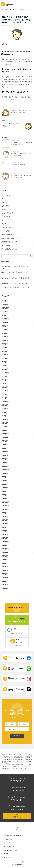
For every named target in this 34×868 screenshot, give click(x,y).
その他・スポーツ (7, 227)
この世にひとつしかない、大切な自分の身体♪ (16, 279)
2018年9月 (5, 473)
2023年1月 (5, 348)
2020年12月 (5, 401)
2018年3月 (5, 491)
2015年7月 (5, 585)
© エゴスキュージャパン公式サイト (17, 862)
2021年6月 (5, 384)
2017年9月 (5, 513)
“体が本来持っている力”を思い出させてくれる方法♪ (16, 268)
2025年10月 (5, 308)
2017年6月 (5, 524)
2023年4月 (5, 344)
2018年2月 (5, 495)
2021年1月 (5, 398)
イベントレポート (7, 195)
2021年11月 (5, 376)
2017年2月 (5, 538)
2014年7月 (5, 588)
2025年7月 (5, 312)
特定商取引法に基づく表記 (10, 850)
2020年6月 (5, 412)
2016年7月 (5, 560)
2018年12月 (5, 466)
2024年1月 (5, 330)
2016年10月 (5, 549)
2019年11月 (5, 430)
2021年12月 (5, 373)
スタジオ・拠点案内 (9, 847)
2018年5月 (5, 484)
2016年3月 (5, 570)
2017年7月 (5, 520)
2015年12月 (5, 578)
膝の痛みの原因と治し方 (9, 242)
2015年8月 (5, 581)
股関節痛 (4, 202)
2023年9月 (5, 337)
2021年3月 (5, 391)
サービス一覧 (7, 843)
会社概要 (6, 854)
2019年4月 (5, 452)
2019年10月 (5, 434)
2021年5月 (5, 387)
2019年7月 (5, 445)
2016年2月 (5, 574)
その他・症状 (6, 217)
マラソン (4, 224)
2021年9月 (5, 380)
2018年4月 (5, 488)
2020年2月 (5, 423)
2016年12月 (5, 542)
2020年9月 (5, 405)
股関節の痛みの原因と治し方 (11, 238)
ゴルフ (4, 220)
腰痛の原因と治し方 (8, 235)
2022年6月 (5, 355)
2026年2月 (5, 301)
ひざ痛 (4, 209)
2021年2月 (5, 394)
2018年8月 (5, 477)
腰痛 (3, 199)
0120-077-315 (17, 781)
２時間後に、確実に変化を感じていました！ (16, 284)
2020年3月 (5, 419)
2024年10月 (5, 319)
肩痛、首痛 (5, 206)
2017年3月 (5, 534)
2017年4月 (5, 531)
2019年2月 (5, 459)
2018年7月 (5, 481)
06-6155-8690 (17, 809)
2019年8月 (5, 441)
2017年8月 (5, 516)
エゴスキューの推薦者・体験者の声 (13, 836)
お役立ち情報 (6, 245)
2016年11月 (5, 545)
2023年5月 (5, 340)
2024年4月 (5, 326)
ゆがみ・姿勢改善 (7, 213)
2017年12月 (5, 502)
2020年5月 (5, 416)
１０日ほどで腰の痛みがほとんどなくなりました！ (16, 288)
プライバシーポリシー (9, 857)
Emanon (21, 864)
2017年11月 (5, 506)
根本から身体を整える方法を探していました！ (15, 273)
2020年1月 (5, 427)
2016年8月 (5, 556)
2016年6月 (5, 563)
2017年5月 (5, 527)
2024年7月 (5, 322)
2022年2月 (5, 366)
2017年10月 (5, 509)
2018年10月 (5, 470)
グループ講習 (6, 231)
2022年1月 (5, 369)
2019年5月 (5, 448)
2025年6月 (5, 315)
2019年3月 (5, 455)
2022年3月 (5, 362)
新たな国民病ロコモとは (9, 249)
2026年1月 (5, 304)
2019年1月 (5, 463)
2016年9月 (5, 552)
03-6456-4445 (17, 791)
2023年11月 (5, 333)
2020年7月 (5, 409)
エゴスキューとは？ (9, 839)
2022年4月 (5, 358)
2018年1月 (5, 499)
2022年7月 (5, 351)
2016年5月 (5, 567)
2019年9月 (5, 437)
